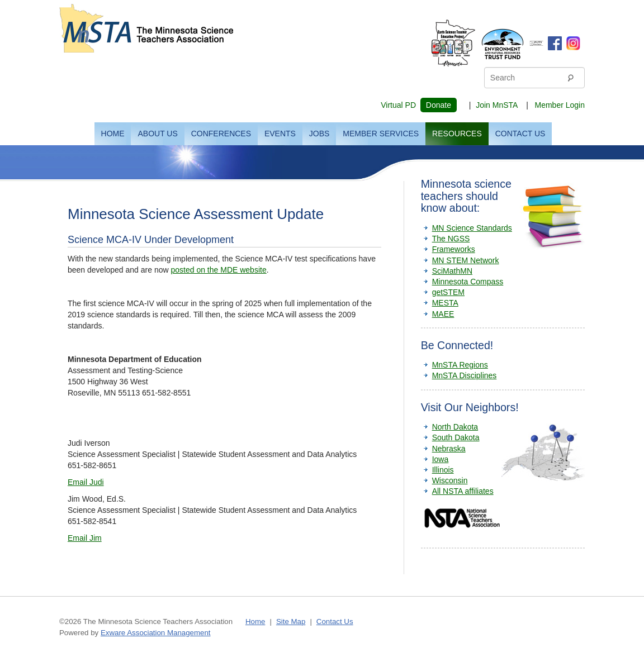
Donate (439, 105)
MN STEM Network (466, 260)
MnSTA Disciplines (465, 375)
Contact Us (520, 134)
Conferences (221, 134)
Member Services (381, 134)
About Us (157, 134)
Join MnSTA (496, 105)
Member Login (560, 105)
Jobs (319, 134)
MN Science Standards (472, 228)
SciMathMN (452, 271)
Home (113, 134)
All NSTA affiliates (463, 491)
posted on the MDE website (218, 270)
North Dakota (455, 427)
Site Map (291, 621)
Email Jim (85, 538)
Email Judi (86, 482)
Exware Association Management (156, 633)
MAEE (443, 314)
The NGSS (451, 239)
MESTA (445, 303)
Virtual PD (398, 105)
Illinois (443, 470)
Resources (457, 134)
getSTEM (448, 292)
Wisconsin (450, 480)
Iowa (441, 459)
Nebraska (449, 449)
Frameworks (454, 249)
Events (280, 134)
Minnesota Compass (468, 282)
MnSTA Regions (460, 365)
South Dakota (456, 437)
